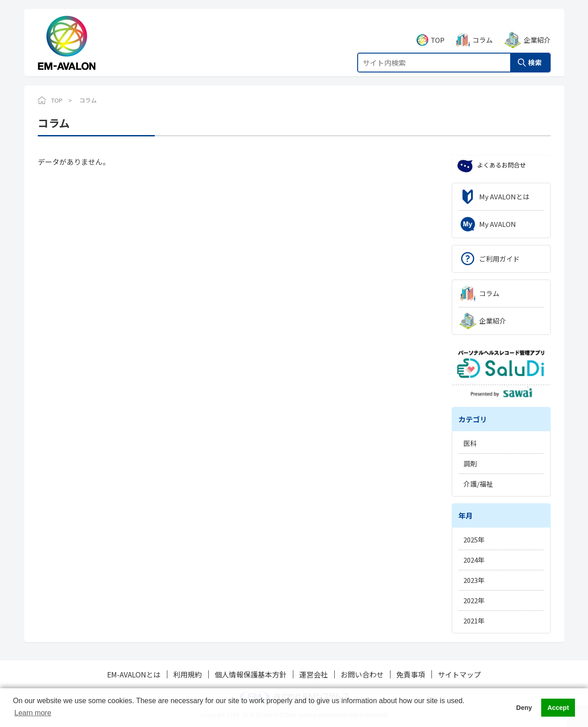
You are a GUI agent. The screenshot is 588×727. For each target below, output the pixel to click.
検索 (535, 52)
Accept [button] (558, 708)
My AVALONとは (504, 196)
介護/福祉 (478, 484)
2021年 (474, 621)
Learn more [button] (33, 713)
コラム (483, 30)
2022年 (474, 600)
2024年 (474, 560)
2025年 (474, 540)
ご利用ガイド (499, 259)
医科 (470, 443)
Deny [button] (524, 708)
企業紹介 (537, 30)
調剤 (470, 463)
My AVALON (498, 224)
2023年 (474, 580)
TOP (438, 30)
